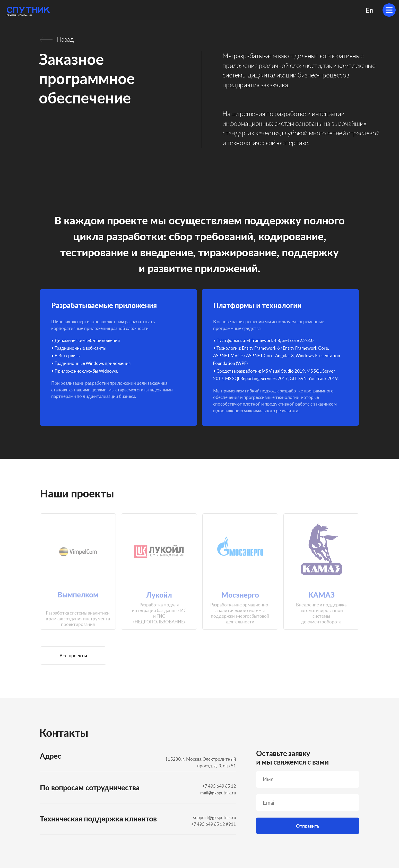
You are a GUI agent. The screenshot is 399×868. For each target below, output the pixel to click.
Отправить (308, 826)
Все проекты (73, 655)
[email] (308, 803)
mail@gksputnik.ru (218, 793)
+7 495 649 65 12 (208, 824)
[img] (389, 10)
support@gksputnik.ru (215, 817)
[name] (308, 779)
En (370, 10)
